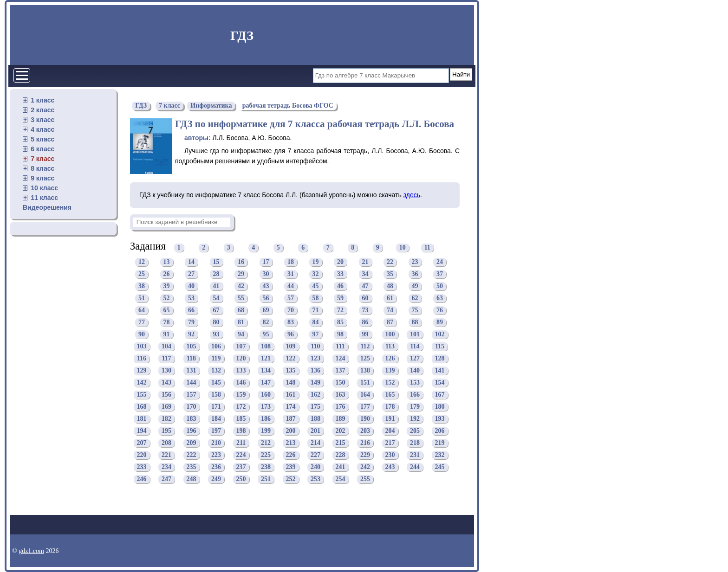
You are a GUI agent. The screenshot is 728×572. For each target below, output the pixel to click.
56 (266, 299)
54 (216, 299)
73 (365, 311)
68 (241, 311)
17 (266, 262)
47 (365, 286)
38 (142, 286)
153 (415, 383)
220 (142, 455)
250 (241, 479)
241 (341, 467)
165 (390, 395)
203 (365, 431)
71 (316, 311)
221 (166, 455)
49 (415, 286)
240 (315, 467)
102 (440, 335)
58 (316, 299)
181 (142, 419)
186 (266, 419)
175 (315, 407)
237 (241, 467)
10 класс (44, 188)
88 (415, 323)
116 (142, 359)
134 (266, 371)
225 (266, 455)
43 (266, 286)
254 (341, 479)
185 (241, 419)
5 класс (42, 139)
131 (192, 371)
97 (316, 335)
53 (191, 299)
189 (341, 419)
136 (315, 371)
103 (142, 347)
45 (316, 286)
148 (291, 383)
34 (365, 274)
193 (440, 419)
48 (390, 286)
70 (291, 311)
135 (291, 371)
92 (191, 335)
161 (291, 395)
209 (192, 443)
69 (266, 311)
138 (365, 371)
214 (315, 443)
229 (365, 455)
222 (192, 455)
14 (191, 262)
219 (440, 443)
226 (291, 455)
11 (427, 247)
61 (390, 299)
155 (142, 395)
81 (241, 323)
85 (340, 323)
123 (315, 359)
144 (192, 383)
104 (166, 347)
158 (216, 395)
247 (166, 479)
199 (266, 431)
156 (166, 395)
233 (142, 467)
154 (440, 383)
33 (340, 274)
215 (341, 443)
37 (440, 274)
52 (167, 299)
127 (415, 359)
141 (440, 371)
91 (167, 335)
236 (216, 467)
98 (340, 335)
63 (440, 299)
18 (291, 262)
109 (291, 347)
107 (241, 347)
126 (390, 359)
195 (166, 431)
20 (340, 262)
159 (241, 395)
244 (415, 467)
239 (291, 467)
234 (166, 467)
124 (341, 359)
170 (192, 407)
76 (440, 311)
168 (142, 407)
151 (365, 383)
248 (192, 479)
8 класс (42, 168)
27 (191, 274)
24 (440, 262)
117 (166, 359)
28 (216, 274)
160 (266, 395)
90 (142, 335)
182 (166, 419)
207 (142, 443)
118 (191, 359)
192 (415, 419)
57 (291, 299)
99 (365, 335)
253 (315, 479)
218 (415, 443)
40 (191, 286)
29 (241, 274)
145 (216, 383)
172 (241, 407)
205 (415, 431)
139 (390, 371)
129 (142, 371)
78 (167, 323)
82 (266, 323)
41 (216, 286)
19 (316, 262)
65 (167, 311)
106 (216, 347)
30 (266, 274)
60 (365, 299)
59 (340, 299)
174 (291, 407)
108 (266, 347)
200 (291, 431)
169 (166, 407)
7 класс (42, 159)
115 (440, 347)
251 (266, 479)
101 (415, 335)
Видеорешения (47, 207)
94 (241, 335)
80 (216, 323)
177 (365, 407)
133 (241, 371)
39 (167, 286)
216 (365, 443)
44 (291, 286)
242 (365, 467)
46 (340, 286)
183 (192, 419)
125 (365, 359)
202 (341, 431)
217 (390, 443)
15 (216, 262)
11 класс (44, 198)
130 (166, 371)
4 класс (42, 129)
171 (216, 407)
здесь (412, 195)
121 (266, 359)
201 (315, 431)
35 (390, 274)
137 (341, 371)
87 (390, 323)
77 (142, 323)
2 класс (42, 110)
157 (192, 395)
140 (415, 371)
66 (191, 311)
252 (291, 479)
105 (192, 347)
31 (291, 274)
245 (440, 467)
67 (216, 311)
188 (315, 419)
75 (415, 311)
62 (415, 299)
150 (341, 383)
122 (291, 359)
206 (440, 431)
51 (142, 299)
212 (266, 443)
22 (390, 262)
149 (315, 383)
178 (390, 407)
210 (216, 443)
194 (142, 431)
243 (390, 467)
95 (266, 335)
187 (291, 419)
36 (415, 274)
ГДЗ (242, 35)
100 (390, 335)
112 (365, 347)
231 (415, 455)
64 (142, 311)
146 (241, 383)
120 (241, 359)
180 (440, 407)
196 (192, 431)
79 (191, 323)
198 (241, 431)
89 (440, 323)
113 (390, 347)
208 (166, 443)
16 (241, 262)
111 (340, 347)
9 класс (42, 178)
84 (316, 323)
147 (266, 383)
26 (167, 274)
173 (266, 407)
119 (216, 359)
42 (241, 286)
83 (291, 323)
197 (216, 431)
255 (365, 479)
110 (315, 347)
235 (192, 467)
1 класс (42, 100)
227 (315, 455)
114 (415, 347)
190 (365, 419)
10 (403, 247)
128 (440, 359)
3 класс (42, 120)
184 (216, 419)
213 (291, 443)
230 (390, 455)
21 (365, 262)
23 (415, 262)
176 (341, 407)
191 (390, 419)
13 (167, 262)
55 (241, 299)
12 (142, 262)
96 (291, 335)
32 (316, 274)
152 (390, 383)
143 (166, 383)
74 (390, 311)
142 (142, 383)
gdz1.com (31, 551)
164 (365, 395)
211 (241, 443)
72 (340, 311)
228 (341, 455)
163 (341, 395)
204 (390, 431)
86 (365, 323)
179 (415, 407)
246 (142, 479)
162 (315, 395)
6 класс (42, 149)
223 (216, 455)
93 (216, 335)
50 (440, 286)
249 (216, 479)
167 (440, 395)
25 (142, 274)
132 (216, 371)
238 (266, 467)
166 (415, 395)
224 (241, 455)
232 (440, 455)
